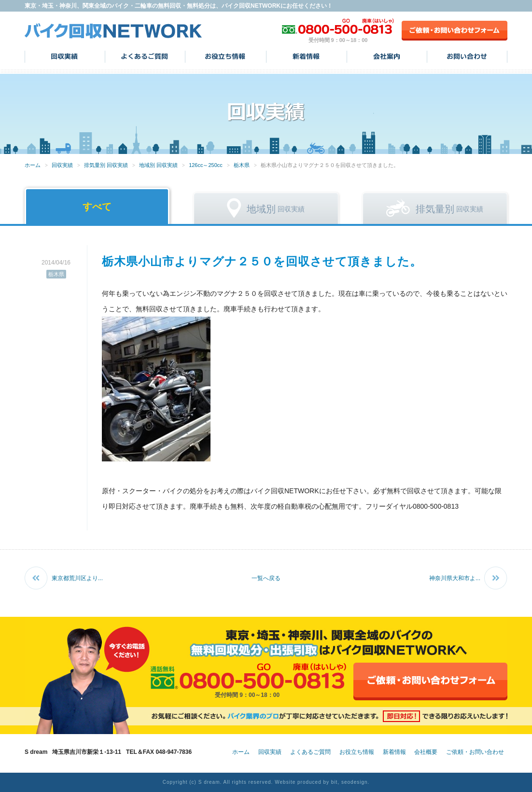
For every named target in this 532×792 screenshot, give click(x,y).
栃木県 (242, 165)
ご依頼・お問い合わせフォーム (455, 31)
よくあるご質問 (145, 56)
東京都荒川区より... (77, 578)
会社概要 (426, 752)
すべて (97, 207)
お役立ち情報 (226, 56)
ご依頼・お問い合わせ (475, 752)
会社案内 (387, 56)
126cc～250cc (206, 165)
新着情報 (307, 56)
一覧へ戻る (266, 578)
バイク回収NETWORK (113, 31)
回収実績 (65, 56)
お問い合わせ (467, 56)
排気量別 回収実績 (106, 165)
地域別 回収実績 (158, 165)
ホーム (33, 165)
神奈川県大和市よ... (455, 578)
